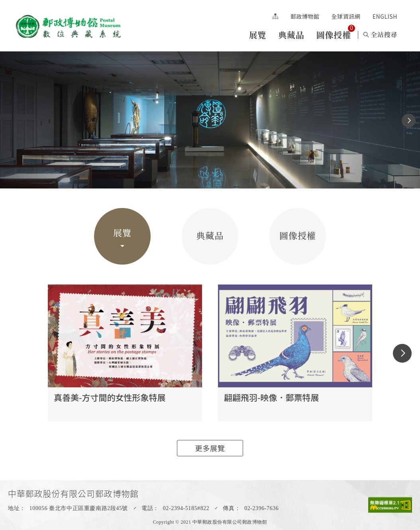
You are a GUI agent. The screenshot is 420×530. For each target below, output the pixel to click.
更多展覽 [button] (210, 448)
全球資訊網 (346, 16)
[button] (409, 121)
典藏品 (291, 35)
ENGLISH (385, 16)
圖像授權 (334, 35)
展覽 (257, 35)
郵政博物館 (305, 16)
